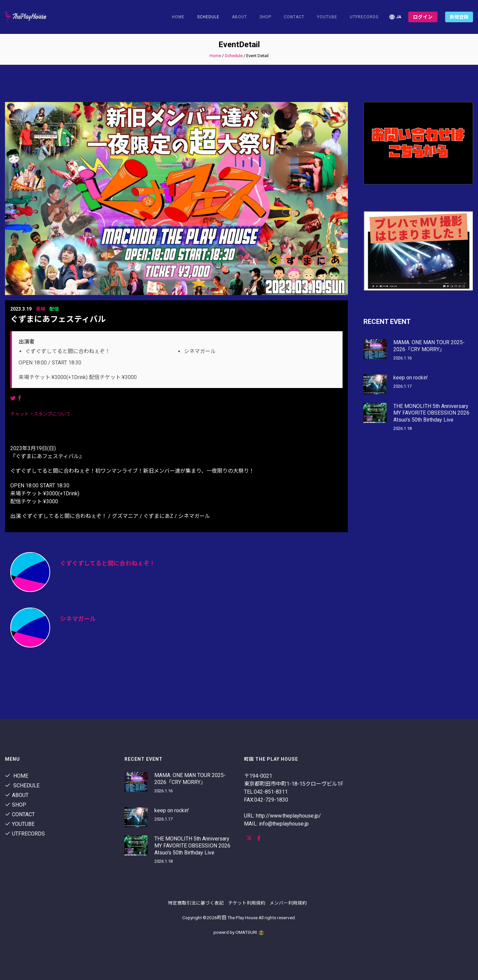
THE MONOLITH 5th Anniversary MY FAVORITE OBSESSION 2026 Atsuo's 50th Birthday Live (431, 413)
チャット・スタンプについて (40, 414)
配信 (54, 309)
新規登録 (459, 17)
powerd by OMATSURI (239, 932)
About (239, 17)
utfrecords (364, 17)
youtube (327, 17)
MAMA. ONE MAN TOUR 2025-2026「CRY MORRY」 (429, 346)
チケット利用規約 (247, 903)
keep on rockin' (411, 378)
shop (265, 17)
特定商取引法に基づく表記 (196, 903)
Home (178, 17)
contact (294, 17)
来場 (40, 309)
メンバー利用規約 (288, 903)
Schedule (234, 56)
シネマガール (78, 619)
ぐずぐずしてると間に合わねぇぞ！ (108, 563)
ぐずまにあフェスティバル (58, 319)
